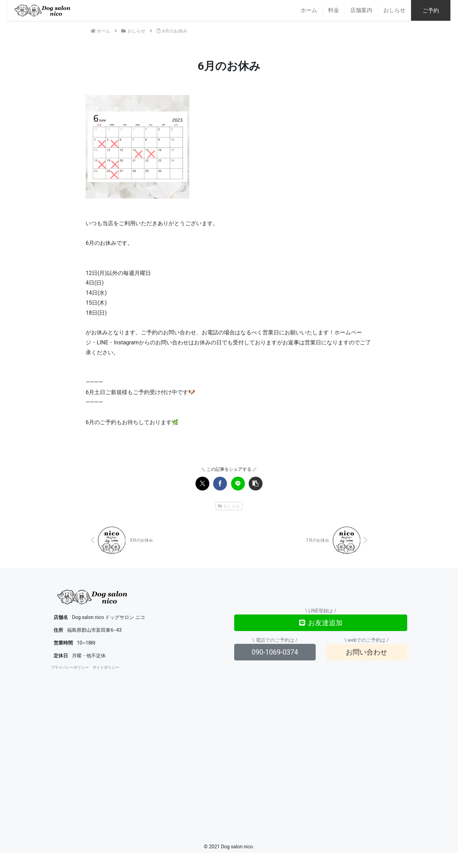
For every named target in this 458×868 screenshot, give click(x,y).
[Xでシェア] (202, 484)
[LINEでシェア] (238, 484)
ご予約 (438, 11)
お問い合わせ (366, 652)
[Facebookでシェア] (220, 484)
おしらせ (229, 506)
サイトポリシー (106, 668)
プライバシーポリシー (70, 668)
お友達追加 (321, 623)
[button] (256, 484)
